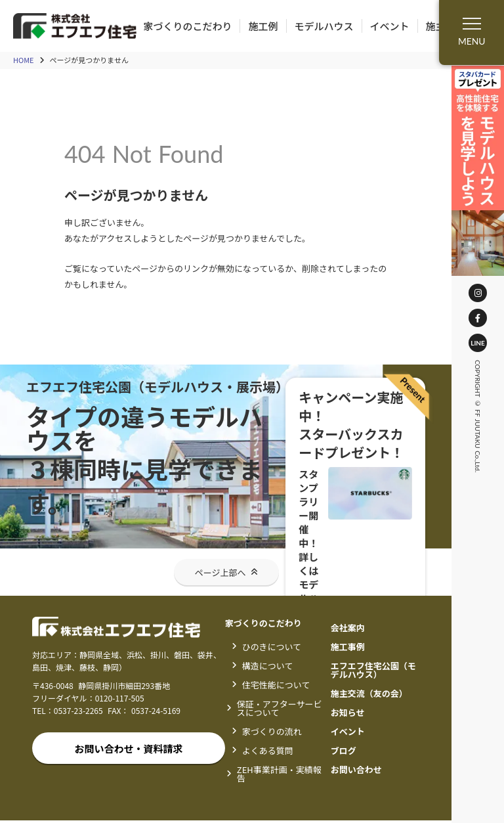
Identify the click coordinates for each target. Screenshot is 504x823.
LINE (478, 343)
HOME (24, 61)
